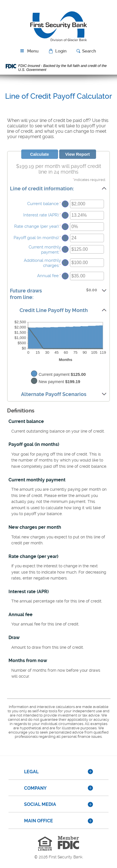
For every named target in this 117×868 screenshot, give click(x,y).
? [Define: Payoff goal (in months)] (65, 238)
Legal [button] (31, 772)
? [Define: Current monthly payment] (65, 249)
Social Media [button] (40, 804)
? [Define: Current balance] (65, 204)
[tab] (58, 772)
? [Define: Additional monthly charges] (65, 263)
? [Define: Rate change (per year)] (65, 227)
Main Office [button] (39, 821)
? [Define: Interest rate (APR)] (65, 215)
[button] (58, 51)
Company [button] (35, 788)
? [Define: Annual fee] (65, 276)
